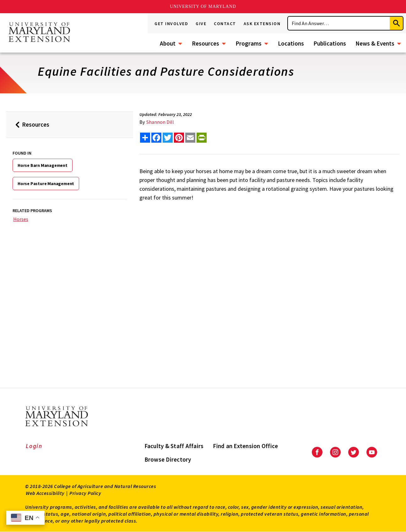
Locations (291, 43)
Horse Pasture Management (46, 184)
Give (201, 24)
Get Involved (171, 24)
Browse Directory (168, 459)
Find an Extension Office (245, 446)
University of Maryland (203, 6)
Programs (249, 43)
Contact (225, 24)
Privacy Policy (85, 493)
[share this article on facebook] (156, 138)
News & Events (375, 43)
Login (34, 446)
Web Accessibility (45, 493)
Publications (330, 43)
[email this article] (190, 138)
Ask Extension (262, 24)
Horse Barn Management (43, 165)
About (168, 43)
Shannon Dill (160, 122)
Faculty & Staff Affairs (174, 446)
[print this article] (202, 138)
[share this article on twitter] (168, 138)
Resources (206, 43)
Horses (21, 219)
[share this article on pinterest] (179, 138)
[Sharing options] (145, 138)
